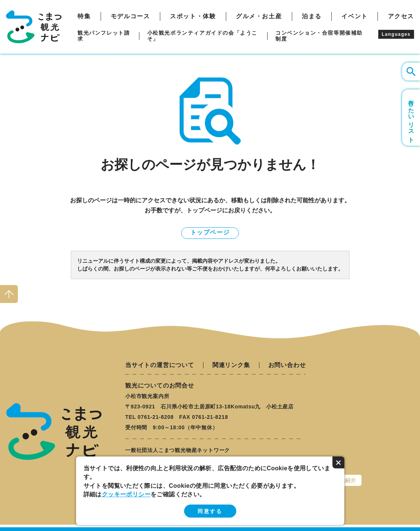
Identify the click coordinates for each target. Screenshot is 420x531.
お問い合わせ (287, 365)
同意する (210, 511)
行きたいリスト (411, 118)
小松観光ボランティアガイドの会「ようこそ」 (202, 36)
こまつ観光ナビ (34, 27)
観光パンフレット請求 (104, 36)
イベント (354, 16)
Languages (396, 34)
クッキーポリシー (126, 494)
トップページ (210, 232)
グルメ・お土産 (259, 16)
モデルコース (130, 16)
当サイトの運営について (160, 365)
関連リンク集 (231, 365)
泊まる (312, 16)
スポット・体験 (193, 16)
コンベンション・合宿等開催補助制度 (319, 36)
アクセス (401, 16)
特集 (84, 16)
